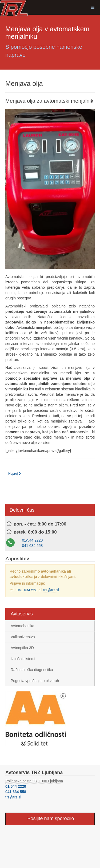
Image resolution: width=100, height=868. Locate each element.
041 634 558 (33, 546)
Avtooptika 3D (22, 648)
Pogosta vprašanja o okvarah (35, 681)
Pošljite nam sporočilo (50, 818)
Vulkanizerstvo (23, 637)
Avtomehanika (22, 626)
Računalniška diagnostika (32, 670)
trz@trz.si (51, 590)
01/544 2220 (33, 540)
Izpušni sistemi (23, 659)
